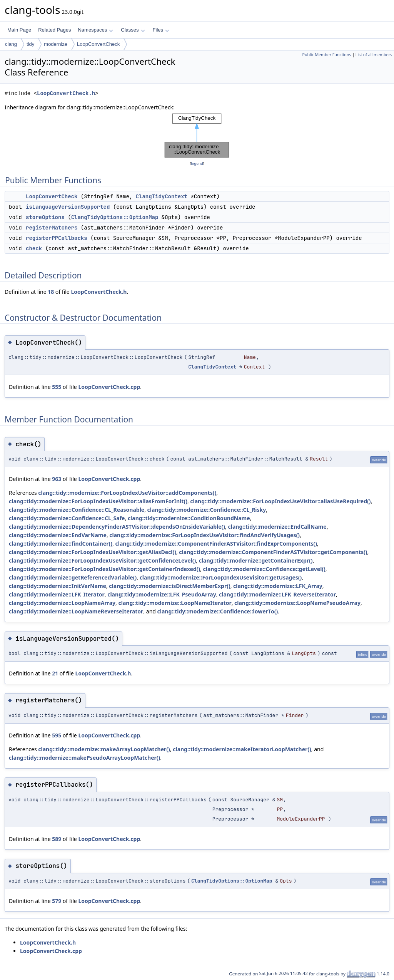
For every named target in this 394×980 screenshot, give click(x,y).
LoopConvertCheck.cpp (109, 387)
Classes (133, 30)
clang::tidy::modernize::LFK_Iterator (57, 594)
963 (57, 479)
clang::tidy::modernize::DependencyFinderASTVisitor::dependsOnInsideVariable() (117, 527)
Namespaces (95, 30)
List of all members (374, 55)
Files (161, 30)
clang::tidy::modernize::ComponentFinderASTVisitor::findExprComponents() (216, 544)
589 (57, 839)
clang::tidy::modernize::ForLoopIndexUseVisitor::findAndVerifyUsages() (205, 535)
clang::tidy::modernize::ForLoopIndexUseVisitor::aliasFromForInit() (98, 501)
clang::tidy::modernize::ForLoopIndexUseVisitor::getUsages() (221, 577)
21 (55, 673)
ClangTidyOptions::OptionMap (115, 217)
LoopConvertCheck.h (66, 93)
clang (11, 44)
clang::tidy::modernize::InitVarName (58, 586)
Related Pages (54, 30)
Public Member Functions (326, 55)
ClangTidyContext (162, 196)
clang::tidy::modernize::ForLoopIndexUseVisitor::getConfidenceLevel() (102, 560)
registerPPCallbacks (57, 238)
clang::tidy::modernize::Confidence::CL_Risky (207, 510)
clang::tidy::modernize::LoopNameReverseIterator (76, 611)
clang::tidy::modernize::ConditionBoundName (189, 518)
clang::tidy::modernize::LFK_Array (278, 586)
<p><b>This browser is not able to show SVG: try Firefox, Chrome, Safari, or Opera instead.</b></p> (197, 136)
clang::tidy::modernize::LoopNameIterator (175, 603)
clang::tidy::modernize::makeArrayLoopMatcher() (104, 749)
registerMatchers (52, 228)
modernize (56, 44)
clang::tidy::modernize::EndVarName (58, 535)
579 (57, 901)
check (34, 248)
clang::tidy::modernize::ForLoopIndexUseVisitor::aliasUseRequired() (280, 501)
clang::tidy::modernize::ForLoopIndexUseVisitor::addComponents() (127, 493)
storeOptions (45, 217)
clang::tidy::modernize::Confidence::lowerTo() (218, 611)
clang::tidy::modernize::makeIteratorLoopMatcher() (242, 749)
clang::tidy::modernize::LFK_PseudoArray (162, 594)
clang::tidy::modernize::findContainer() (61, 544)
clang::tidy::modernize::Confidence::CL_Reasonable (77, 510)
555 (57, 387)
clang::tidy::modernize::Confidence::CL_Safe (67, 518)
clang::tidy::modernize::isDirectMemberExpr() (169, 586)
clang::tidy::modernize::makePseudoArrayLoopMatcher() (84, 758)
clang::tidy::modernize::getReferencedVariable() (73, 577)
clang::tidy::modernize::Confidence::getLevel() (264, 569)
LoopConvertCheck (98, 44)
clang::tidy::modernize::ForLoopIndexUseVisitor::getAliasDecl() (93, 552)
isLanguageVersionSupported (68, 207)
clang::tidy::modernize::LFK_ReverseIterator (277, 594)
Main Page (19, 30)
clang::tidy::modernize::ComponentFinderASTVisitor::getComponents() (273, 552)
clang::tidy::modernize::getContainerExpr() (256, 560)
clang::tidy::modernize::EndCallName (277, 527)
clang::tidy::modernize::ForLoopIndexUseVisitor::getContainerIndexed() (104, 569)
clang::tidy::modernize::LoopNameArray (62, 603)
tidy (30, 44)
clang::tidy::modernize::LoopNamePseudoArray (297, 603)
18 (51, 292)
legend (197, 163)
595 (57, 735)
